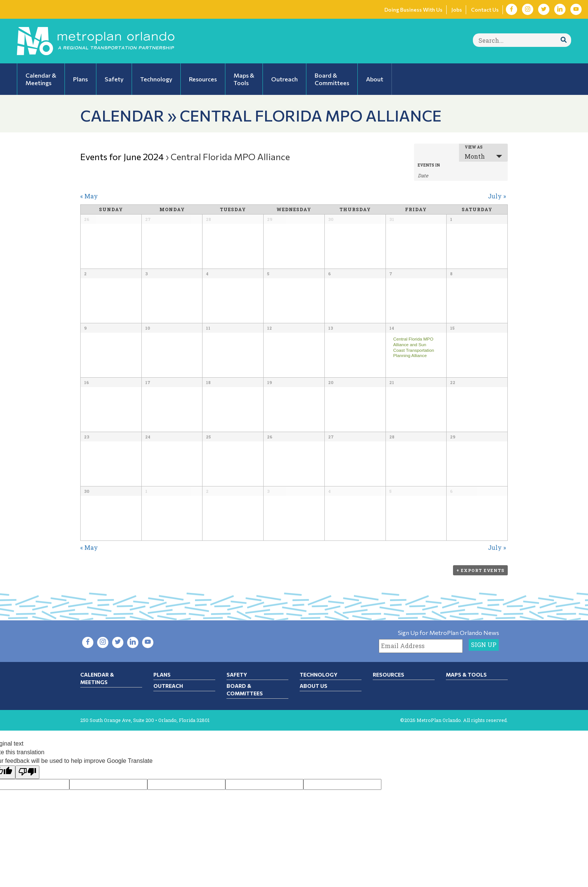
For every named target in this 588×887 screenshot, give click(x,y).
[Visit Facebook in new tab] (511, 9)
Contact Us (485, 10)
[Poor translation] (27, 772)
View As (474, 147)
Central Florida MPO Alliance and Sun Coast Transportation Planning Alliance (413, 347)
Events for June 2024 (122, 157)
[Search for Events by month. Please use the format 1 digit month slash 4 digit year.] (436, 175)
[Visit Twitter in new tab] (544, 9)
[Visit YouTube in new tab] (576, 9)
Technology (319, 675)
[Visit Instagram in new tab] (528, 9)
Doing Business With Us (413, 10)
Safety (237, 675)
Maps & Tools (466, 675)
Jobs (457, 10)
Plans (162, 675)
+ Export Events (480, 570)
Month (475, 156)
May (89, 196)
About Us (313, 686)
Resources (388, 675)
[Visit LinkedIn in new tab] (560, 9)
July (497, 196)
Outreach (168, 686)
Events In (429, 165)
